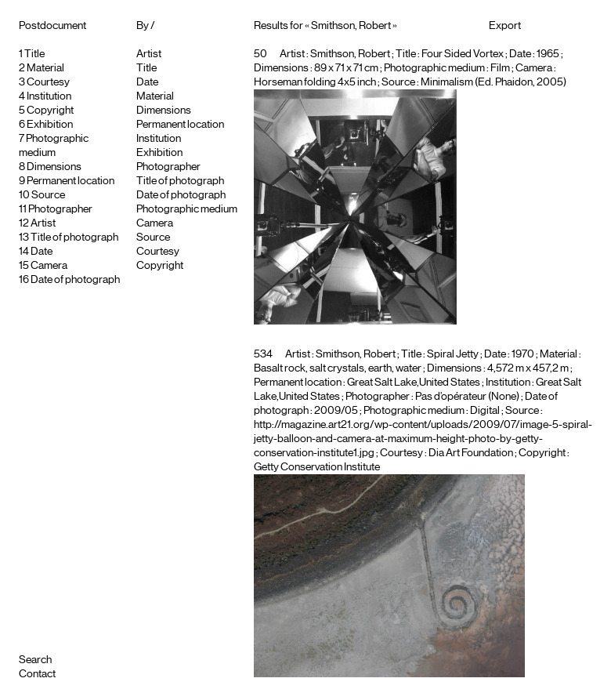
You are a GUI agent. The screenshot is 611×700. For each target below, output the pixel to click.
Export (505, 26)
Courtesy (48, 82)
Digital (485, 411)
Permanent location (70, 181)
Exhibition (50, 125)
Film (500, 68)
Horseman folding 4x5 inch (315, 82)
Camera (49, 266)
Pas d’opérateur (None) (467, 397)
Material (45, 68)
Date (42, 252)
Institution (49, 96)
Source (48, 195)
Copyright (50, 111)
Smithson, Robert (350, 54)
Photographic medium (187, 209)
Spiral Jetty (453, 354)
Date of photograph (75, 280)
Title (34, 54)
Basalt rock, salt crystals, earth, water (338, 368)
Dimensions (54, 167)
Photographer (60, 209)
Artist (43, 223)
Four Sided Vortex (463, 54)
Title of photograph (74, 238)
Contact (37, 674)
